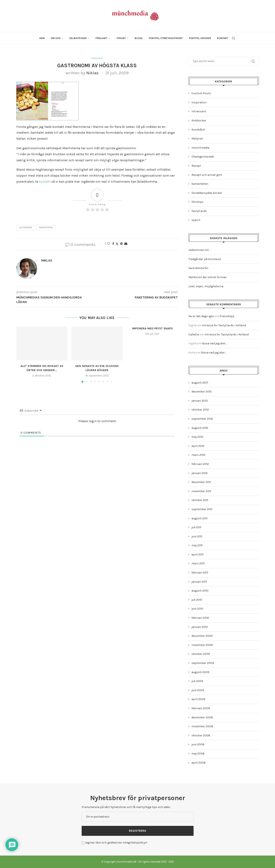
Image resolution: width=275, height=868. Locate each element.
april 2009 (198, 699)
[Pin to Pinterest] (121, 244)
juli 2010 (197, 600)
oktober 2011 (200, 500)
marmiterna (46, 228)
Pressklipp (227, 316)
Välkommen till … (200, 250)
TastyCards (199, 211)
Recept (196, 166)
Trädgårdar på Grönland (205, 259)
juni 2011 (197, 536)
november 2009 (202, 645)
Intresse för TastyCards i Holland (224, 325)
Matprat (197, 139)
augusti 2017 (200, 383)
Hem (42, 38)
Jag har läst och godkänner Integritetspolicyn (116, 843)
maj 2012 (197, 437)
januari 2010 (200, 627)
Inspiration (199, 102)
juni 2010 (197, 609)
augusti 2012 (200, 428)
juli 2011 (196, 527)
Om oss (56, 38)
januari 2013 (200, 401)
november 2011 (201, 491)
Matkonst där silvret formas (208, 277)
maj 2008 (198, 754)
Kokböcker (199, 120)
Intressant (199, 111)
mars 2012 (198, 455)
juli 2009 (197, 681)
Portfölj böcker (200, 38)
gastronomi (26, 228)
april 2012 (198, 446)
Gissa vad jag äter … (215, 343)
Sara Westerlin (198, 268)
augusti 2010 (200, 591)
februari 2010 (200, 618)
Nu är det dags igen (201, 316)
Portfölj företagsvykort (166, 38)
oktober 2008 (201, 735)
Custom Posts (201, 93)
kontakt (45, 182)
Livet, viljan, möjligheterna (206, 286)
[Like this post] (109, 244)
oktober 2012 (200, 410)
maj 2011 (197, 545)
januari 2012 (200, 473)
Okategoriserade (203, 157)
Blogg (139, 38)
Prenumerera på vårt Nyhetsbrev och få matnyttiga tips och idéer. (126, 807)
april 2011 (197, 554)
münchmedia (200, 148)
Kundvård (198, 130)
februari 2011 (200, 573)
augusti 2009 (200, 672)
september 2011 (202, 509)
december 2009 (202, 636)
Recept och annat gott (207, 175)
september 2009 (203, 663)
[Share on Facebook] (113, 244)
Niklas (92, 73)
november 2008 (202, 726)
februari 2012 (200, 464)
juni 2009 (198, 690)
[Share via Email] (126, 244)
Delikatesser (78, 38)
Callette (194, 334)
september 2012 (202, 419)
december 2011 (201, 482)
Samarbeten (200, 184)
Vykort (121, 38)
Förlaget (102, 38)
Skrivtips (197, 202)
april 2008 (199, 763)
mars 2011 (198, 563)
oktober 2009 (201, 654)
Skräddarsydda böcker (207, 193)
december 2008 (202, 717)
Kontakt (223, 38)
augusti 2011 (199, 518)
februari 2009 (201, 708)
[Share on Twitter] (117, 244)
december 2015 (202, 392)
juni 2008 (198, 744)
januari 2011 (199, 582)
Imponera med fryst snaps (152, 329)
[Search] (234, 38)
